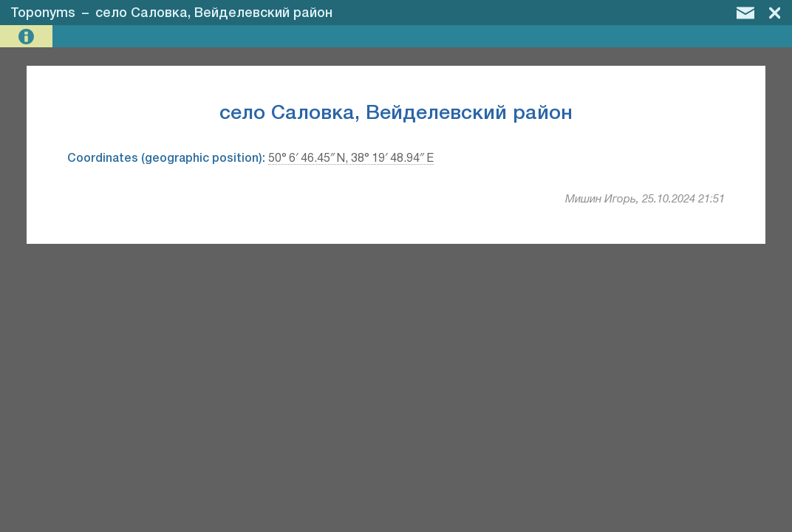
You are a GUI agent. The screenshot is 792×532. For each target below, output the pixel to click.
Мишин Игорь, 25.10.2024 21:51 (645, 199)
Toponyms (43, 13)
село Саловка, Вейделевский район (214, 13)
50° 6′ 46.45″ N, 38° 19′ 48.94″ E (351, 159)
